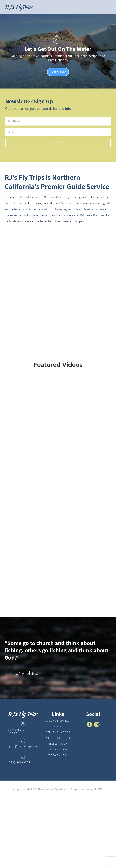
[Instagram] (97, 724)
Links (58, 727)
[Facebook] (89, 724)
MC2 (100, 789)
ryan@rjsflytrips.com (22, 748)
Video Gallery (58, 755)
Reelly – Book (58, 744)
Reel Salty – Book (58, 732)
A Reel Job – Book (58, 738)
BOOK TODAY (59, 72)
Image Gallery (58, 750)
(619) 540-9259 (19, 762)
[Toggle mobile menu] (110, 6)
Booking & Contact (58, 721)
